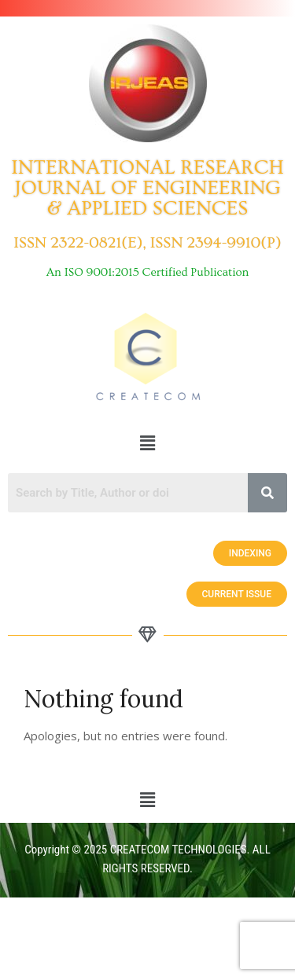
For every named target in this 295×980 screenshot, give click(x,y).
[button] (147, 442)
